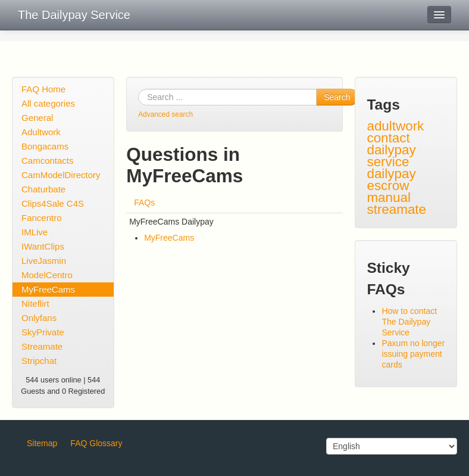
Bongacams (45, 146)
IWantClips (43, 246)
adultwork (395, 126)
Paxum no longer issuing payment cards (413, 354)
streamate (396, 209)
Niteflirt (35, 304)
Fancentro (42, 218)
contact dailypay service (391, 150)
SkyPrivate (43, 332)
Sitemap (42, 443)
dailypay (391, 174)
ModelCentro (47, 275)
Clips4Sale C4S (53, 203)
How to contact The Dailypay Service (409, 322)
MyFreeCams (48, 289)
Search (337, 97)
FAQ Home (43, 89)
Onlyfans (39, 318)
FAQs (144, 203)
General (37, 118)
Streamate (42, 346)
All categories (48, 103)
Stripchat (39, 361)
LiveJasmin (44, 261)
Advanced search (165, 114)
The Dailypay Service (74, 15)
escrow (388, 186)
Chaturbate (43, 189)
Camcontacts (48, 161)
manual (388, 197)
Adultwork (41, 132)
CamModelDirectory (61, 175)
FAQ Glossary (96, 443)
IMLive (35, 232)
